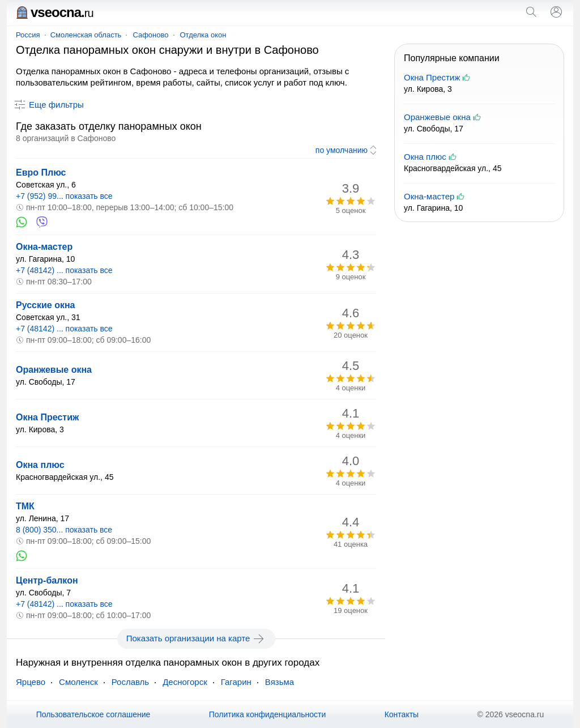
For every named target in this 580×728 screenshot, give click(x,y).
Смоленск (78, 682)
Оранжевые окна (54, 370)
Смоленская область (86, 35)
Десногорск (185, 682)
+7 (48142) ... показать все (64, 270)
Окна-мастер (44, 247)
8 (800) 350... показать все (64, 530)
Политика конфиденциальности (268, 714)
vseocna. (55, 12)
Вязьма (280, 682)
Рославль (130, 682)
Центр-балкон (47, 580)
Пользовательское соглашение (93, 714)
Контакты (402, 714)
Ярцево (31, 682)
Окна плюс (40, 465)
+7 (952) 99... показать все (64, 196)
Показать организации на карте (196, 638)
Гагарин (236, 682)
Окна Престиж (47, 417)
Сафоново (150, 35)
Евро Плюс (41, 173)
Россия (28, 35)
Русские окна (46, 305)
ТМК (25, 506)
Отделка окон (203, 35)
